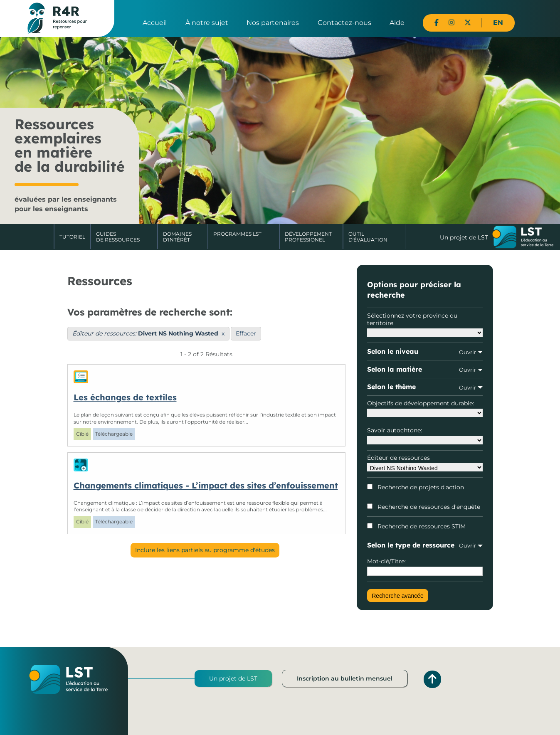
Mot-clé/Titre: (425, 567)
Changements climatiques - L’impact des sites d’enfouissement (206, 485)
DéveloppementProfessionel (308, 237)
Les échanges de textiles (125, 397)
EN (498, 23)
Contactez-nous (344, 23)
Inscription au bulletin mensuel (345, 678)
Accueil (155, 23)
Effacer (246, 333)
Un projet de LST (233, 678)
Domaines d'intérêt (177, 237)
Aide (397, 23)
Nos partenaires (273, 23)
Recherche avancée (398, 596)
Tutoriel (72, 237)
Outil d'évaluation (368, 237)
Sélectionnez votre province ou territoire (425, 324)
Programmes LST (237, 234)
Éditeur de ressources (425, 463)
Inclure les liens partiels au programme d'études (205, 550)
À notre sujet (207, 23)
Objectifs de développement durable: (425, 408)
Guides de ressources (118, 237)
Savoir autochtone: (425, 435)
